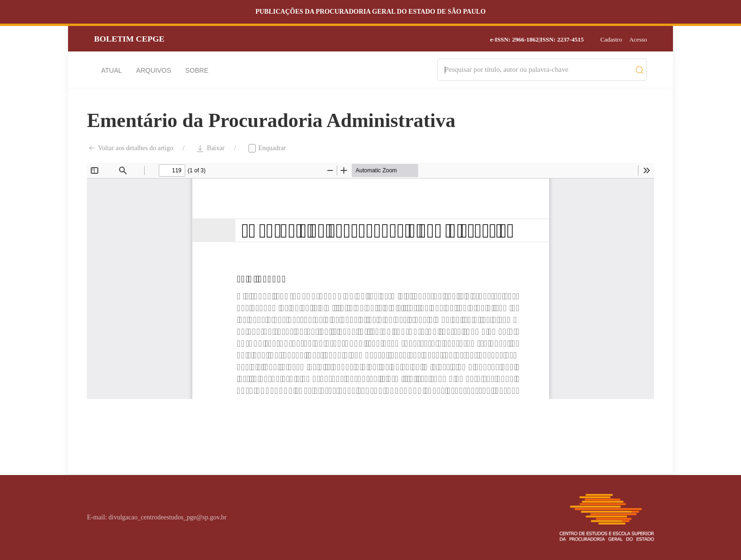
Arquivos (154, 70)
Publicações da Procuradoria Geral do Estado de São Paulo (370, 12)
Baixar (210, 148)
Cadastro (611, 39)
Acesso (638, 39)
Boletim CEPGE (129, 39)
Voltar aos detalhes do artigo (130, 148)
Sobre (197, 70)
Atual (112, 70)
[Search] (538, 70)
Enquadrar (267, 148)
